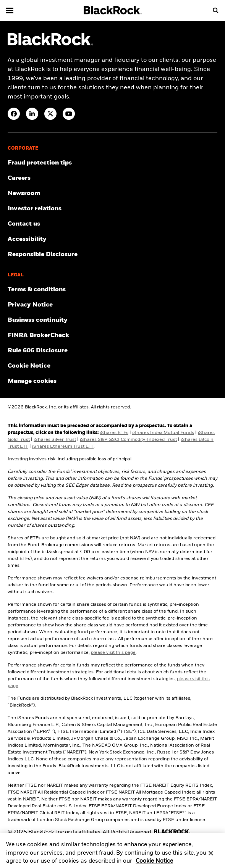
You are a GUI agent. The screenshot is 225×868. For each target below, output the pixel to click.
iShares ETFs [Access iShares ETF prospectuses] (114, 433)
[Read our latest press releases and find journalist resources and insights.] (112, 194)
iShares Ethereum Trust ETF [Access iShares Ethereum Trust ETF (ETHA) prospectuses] (63, 447)
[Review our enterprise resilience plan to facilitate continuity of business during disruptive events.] (112, 320)
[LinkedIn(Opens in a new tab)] (32, 114)
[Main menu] (10, 10)
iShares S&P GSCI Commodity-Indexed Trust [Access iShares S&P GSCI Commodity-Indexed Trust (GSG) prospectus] (128, 440)
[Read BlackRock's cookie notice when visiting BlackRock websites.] (112, 366)
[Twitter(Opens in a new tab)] (50, 114)
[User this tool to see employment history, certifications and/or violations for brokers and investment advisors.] (112, 336)
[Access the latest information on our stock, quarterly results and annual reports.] (112, 209)
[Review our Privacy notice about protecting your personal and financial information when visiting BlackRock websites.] (112, 305)
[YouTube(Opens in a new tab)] (69, 114)
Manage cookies (32, 381)
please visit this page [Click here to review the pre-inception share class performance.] (113, 653)
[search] (215, 10)
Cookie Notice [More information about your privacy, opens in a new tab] (154, 864)
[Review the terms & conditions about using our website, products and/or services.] (112, 290)
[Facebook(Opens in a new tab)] (14, 114)
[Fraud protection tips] (112, 163)
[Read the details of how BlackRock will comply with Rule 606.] (112, 351)
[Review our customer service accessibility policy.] (112, 239)
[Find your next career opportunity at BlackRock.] (112, 178)
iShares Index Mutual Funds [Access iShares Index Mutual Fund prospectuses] (163, 433)
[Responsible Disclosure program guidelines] (112, 255)
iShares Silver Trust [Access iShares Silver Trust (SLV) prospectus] (55, 440)
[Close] (211, 857)
